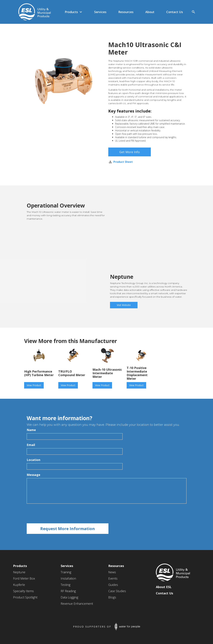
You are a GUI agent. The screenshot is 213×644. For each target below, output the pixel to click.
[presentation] (53, 514)
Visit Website (124, 305)
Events (113, 578)
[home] (33, 12)
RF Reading (68, 591)
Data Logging (69, 597)
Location (33, 460)
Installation (68, 578)
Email (31, 445)
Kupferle (19, 585)
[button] (74, 12)
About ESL (164, 587)
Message (33, 475)
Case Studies (117, 591)
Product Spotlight (25, 597)
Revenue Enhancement (77, 604)
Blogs (112, 597)
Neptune (19, 572)
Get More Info (130, 152)
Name (31, 430)
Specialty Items (23, 591)
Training (66, 572)
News (112, 572)
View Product (34, 385)
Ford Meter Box (24, 578)
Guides (113, 585)
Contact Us (164, 593)
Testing (66, 585)
